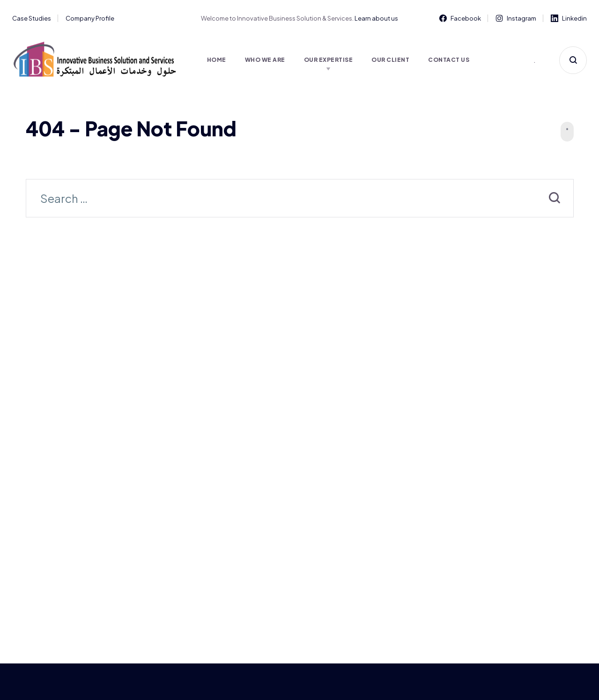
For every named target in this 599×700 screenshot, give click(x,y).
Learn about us (376, 18)
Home (217, 60)
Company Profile (90, 18)
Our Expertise (329, 60)
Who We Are (265, 60)
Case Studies (32, 18)
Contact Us (449, 60)
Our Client (390, 60)
